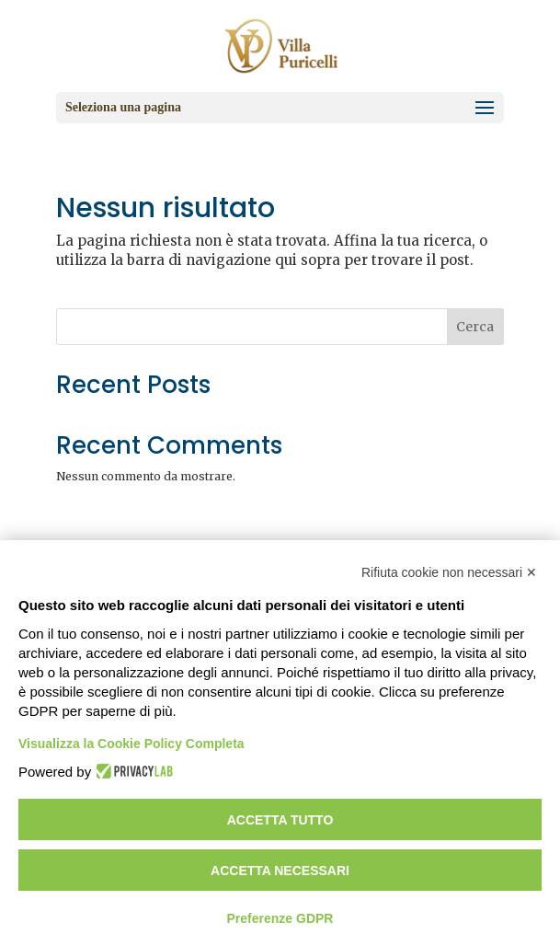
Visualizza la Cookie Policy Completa (131, 744)
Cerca (475, 327)
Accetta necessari (280, 871)
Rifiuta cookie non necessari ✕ (449, 572)
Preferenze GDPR (280, 918)
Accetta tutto (280, 820)
